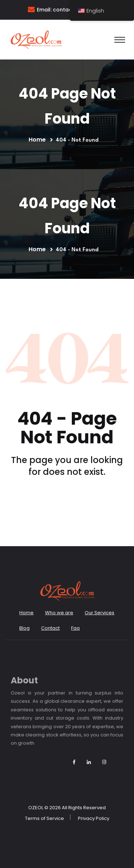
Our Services (100, 613)
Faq (75, 628)
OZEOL (36, 808)
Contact (50, 628)
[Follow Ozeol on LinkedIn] (89, 762)
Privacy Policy (94, 818)
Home (39, 140)
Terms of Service (44, 818)
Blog (24, 628)
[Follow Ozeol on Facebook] (74, 762)
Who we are (59, 613)
